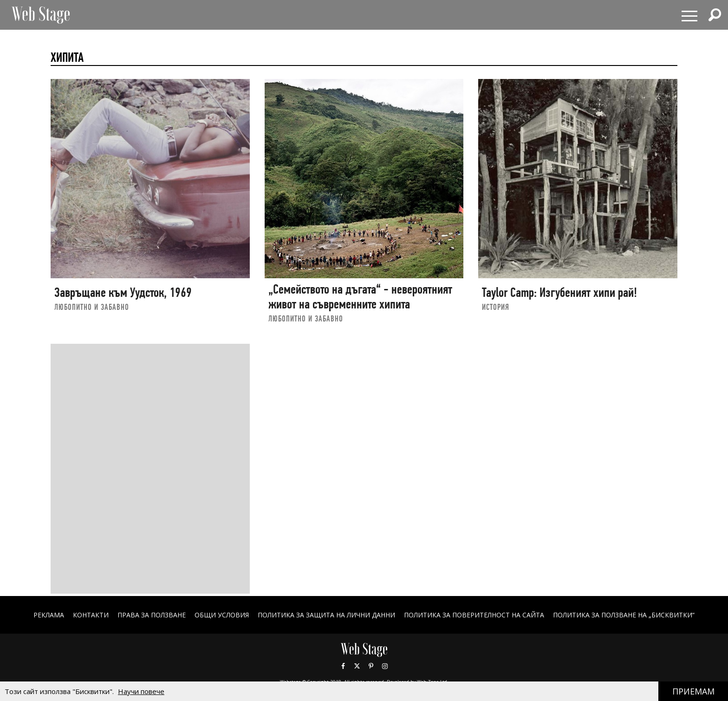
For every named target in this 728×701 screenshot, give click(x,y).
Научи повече (141, 691)
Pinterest (371, 666)
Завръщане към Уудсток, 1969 (123, 292)
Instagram (385, 666)
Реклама (49, 615)
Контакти (91, 615)
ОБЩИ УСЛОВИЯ (222, 615)
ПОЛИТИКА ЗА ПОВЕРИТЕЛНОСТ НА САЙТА (474, 615)
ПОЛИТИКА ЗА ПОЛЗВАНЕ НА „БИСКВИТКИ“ (624, 615)
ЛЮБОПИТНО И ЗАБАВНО (92, 307)
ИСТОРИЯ (496, 307)
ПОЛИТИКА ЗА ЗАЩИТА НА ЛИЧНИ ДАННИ (326, 615)
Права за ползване (152, 615)
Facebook (343, 666)
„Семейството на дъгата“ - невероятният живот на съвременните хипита (360, 297)
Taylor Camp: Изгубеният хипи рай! (559, 292)
